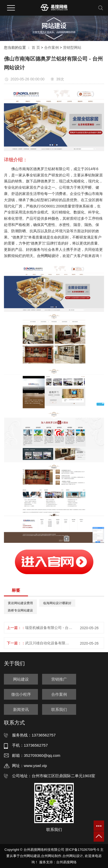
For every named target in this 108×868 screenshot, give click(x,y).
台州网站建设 (30, 856)
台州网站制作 (51, 856)
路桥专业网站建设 (20, 610)
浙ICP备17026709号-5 (82, 850)
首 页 (36, 47)
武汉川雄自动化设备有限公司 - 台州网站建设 (49, 643)
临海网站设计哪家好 (57, 603)
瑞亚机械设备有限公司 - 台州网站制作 (49, 628)
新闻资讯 (21, 709)
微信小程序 (21, 694)
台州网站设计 (73, 856)
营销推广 (59, 679)
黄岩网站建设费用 (20, 603)
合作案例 (52, 47)
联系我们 (59, 709)
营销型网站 (72, 47)
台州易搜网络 (66, 862)
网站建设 (21, 679)
